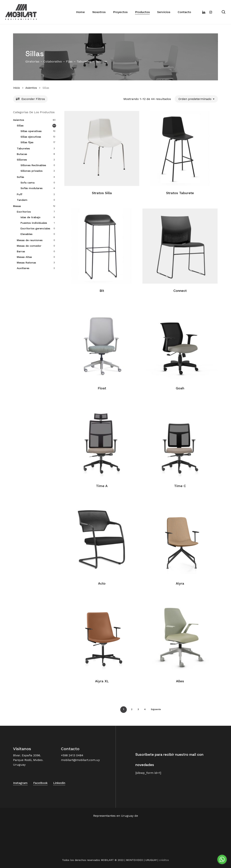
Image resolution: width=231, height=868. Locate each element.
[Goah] (180, 344)
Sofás (20, 177)
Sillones (22, 160)
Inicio (16, 88)
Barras (21, 251)
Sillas (20, 125)
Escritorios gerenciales (35, 228)
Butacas (22, 154)
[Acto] (102, 539)
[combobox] (196, 99)
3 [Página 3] (138, 709)
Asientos (31, 88)
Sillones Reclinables (33, 165)
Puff (19, 194)
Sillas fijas (27, 142)
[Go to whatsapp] (222, 859)
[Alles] (180, 637)
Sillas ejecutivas (31, 137)
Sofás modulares (32, 188)
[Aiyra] (180, 539)
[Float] (102, 344)
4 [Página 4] (145, 709)
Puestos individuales (34, 223)
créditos (164, 860)
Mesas (17, 206)
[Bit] (102, 246)
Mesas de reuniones (30, 240)
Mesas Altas (24, 257)
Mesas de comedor (29, 246)
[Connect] (180, 246)
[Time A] (102, 441)
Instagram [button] (20, 783)
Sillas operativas (31, 131)
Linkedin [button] (59, 783)
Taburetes (23, 148)
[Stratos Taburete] (180, 149)
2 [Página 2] (132, 709)
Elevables (26, 234)
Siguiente (156, 709)
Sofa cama (27, 183)
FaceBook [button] (40, 783)
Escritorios (24, 212)
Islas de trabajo (30, 217)
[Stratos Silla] (102, 149)
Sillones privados (32, 171)
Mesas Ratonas (26, 263)
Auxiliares (23, 268)
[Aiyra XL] (102, 637)
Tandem (22, 200)
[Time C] (180, 441)
